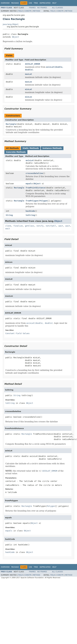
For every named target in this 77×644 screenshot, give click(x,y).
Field (20, 11)
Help (54, 3)
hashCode (30, 211)
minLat (29, 89)
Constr (28, 11)
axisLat (30, 160)
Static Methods (31, 148)
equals (29, 184)
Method (37, 11)
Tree (36, 3)
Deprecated (45, 3)
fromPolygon (32, 201)
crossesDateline (34, 173)
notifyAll (51, 226)
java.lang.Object (11, 24)
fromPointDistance (35, 188)
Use (30, 3)
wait (61, 226)
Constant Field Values (17, 333)
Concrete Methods (16, 152)
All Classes (57, 8)
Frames (32, 8)
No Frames (42, 8)
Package (15, 3)
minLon (29, 97)
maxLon (29, 82)
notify (40, 226)
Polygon (44, 201)
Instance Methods (52, 148)
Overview (5, 3)
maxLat (29, 74)
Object (15, 37)
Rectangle (11, 124)
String (9, 215)
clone (8, 226)
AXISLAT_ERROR (33, 64)
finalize (18, 226)
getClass (30, 226)
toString (30, 215)
